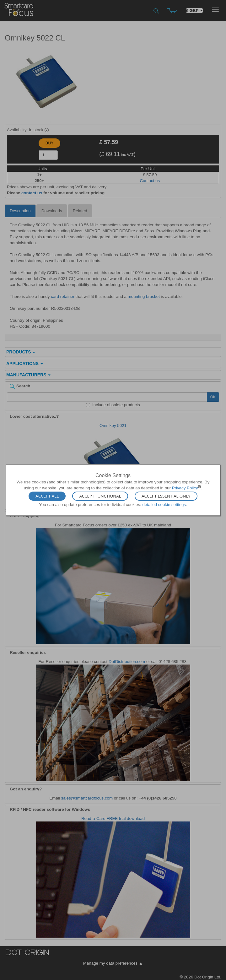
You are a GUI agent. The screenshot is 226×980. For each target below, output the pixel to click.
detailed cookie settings (164, 504)
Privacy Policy (185, 488)
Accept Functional (100, 496)
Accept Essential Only (166, 496)
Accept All (47, 496)
